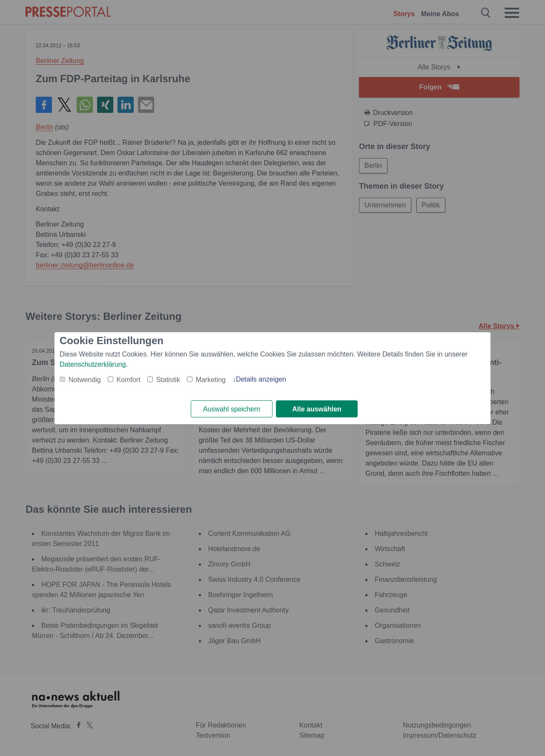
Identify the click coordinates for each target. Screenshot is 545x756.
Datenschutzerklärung (93, 364)
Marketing (211, 380)
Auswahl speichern (232, 409)
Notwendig (85, 380)
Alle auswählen (317, 409)
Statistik (168, 380)
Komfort (129, 380)
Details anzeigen (261, 379)
